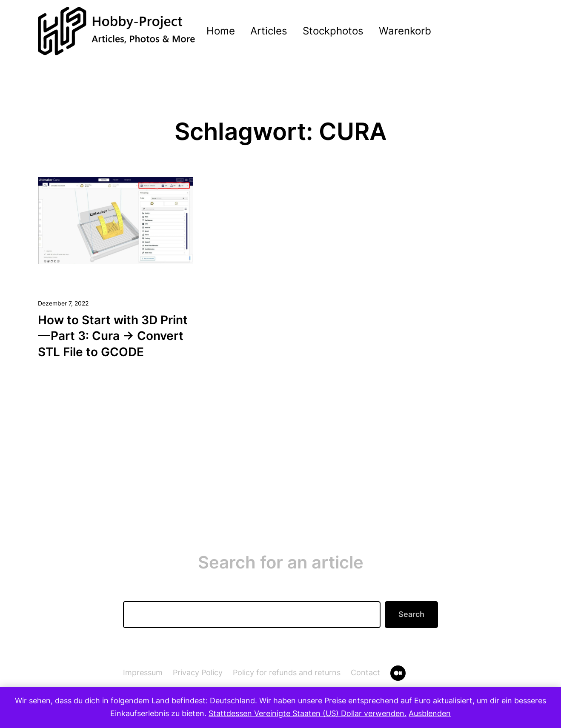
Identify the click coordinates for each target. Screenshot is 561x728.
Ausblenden (430, 713)
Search (411, 614)
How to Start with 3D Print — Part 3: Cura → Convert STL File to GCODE (113, 336)
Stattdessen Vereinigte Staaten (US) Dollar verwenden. (308, 713)
